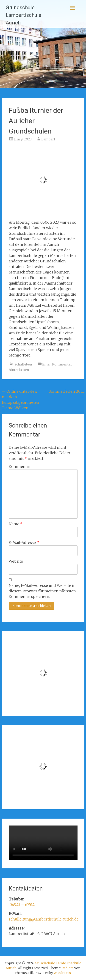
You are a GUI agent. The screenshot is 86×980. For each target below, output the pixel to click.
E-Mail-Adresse (24, 543)
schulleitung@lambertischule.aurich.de (44, 919)
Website (16, 561)
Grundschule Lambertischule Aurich (24, 15)
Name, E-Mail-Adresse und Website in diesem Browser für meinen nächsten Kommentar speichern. (42, 591)
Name (16, 524)
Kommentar (19, 466)
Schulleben (23, 364)
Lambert (48, 139)
